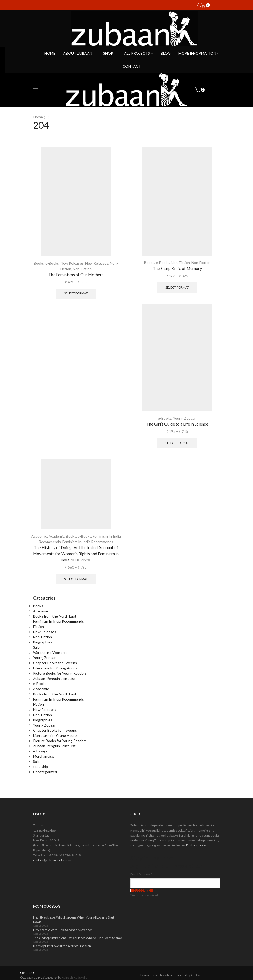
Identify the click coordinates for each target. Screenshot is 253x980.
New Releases (72, 263)
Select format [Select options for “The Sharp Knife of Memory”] (177, 287)
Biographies (43, 642)
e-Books (52, 263)
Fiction (38, 626)
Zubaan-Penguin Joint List (54, 678)
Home (50, 53)
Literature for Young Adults (55, 668)
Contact (132, 66)
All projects (139, 53)
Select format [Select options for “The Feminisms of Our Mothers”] (76, 293)
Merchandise (44, 756)
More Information (199, 53)
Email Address (141, 874)
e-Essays (40, 751)
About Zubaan (79, 53)
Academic (39, 536)
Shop (110, 53)
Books (39, 263)
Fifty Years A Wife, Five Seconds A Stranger (63, 930)
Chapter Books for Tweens (55, 663)
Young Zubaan (185, 418)
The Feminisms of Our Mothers (76, 274)
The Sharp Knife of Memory (177, 268)
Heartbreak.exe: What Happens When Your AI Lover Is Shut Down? (74, 920)
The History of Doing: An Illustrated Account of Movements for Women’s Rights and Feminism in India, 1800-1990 (76, 554)
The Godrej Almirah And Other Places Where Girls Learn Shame (77, 938)
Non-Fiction (82, 269)
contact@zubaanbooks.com (52, 860)
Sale (36, 647)
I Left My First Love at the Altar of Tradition (62, 946)
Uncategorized (45, 772)
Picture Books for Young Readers (60, 673)
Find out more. (196, 845)
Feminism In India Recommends (88, 542)
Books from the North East (55, 616)
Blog (166, 53)
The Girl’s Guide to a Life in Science (177, 424)
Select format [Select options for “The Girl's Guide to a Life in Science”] (177, 443)
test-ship (41, 767)
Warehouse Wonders (50, 652)
